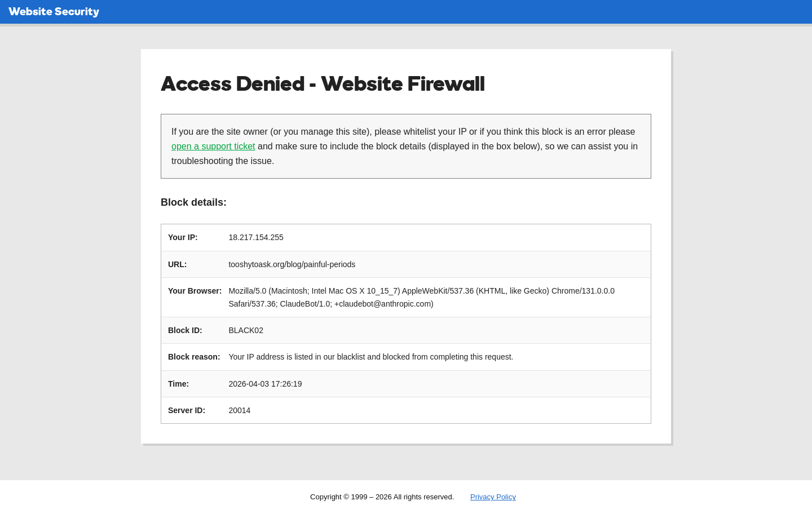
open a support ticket (213, 146)
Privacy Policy (493, 497)
